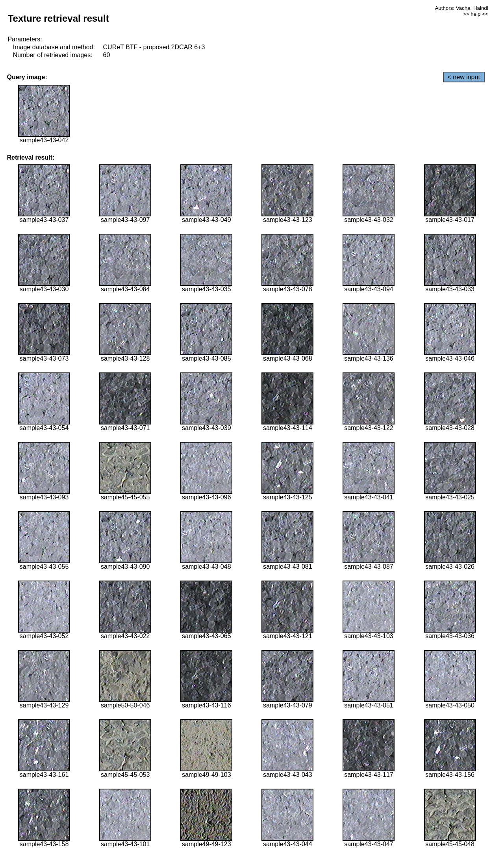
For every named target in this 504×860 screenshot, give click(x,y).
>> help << (476, 14)
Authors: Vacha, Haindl (461, 8)
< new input (464, 77)
